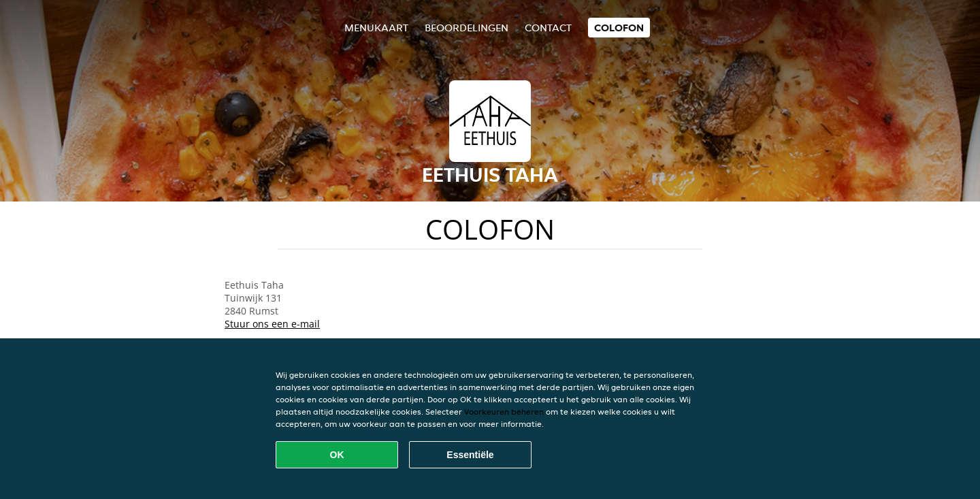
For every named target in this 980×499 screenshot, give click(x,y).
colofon (619, 28)
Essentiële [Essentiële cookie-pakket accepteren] (470, 455)
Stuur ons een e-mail (272, 324)
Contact (548, 28)
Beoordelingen (467, 28)
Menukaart (376, 28)
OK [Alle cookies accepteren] (337, 455)
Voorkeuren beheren (504, 412)
